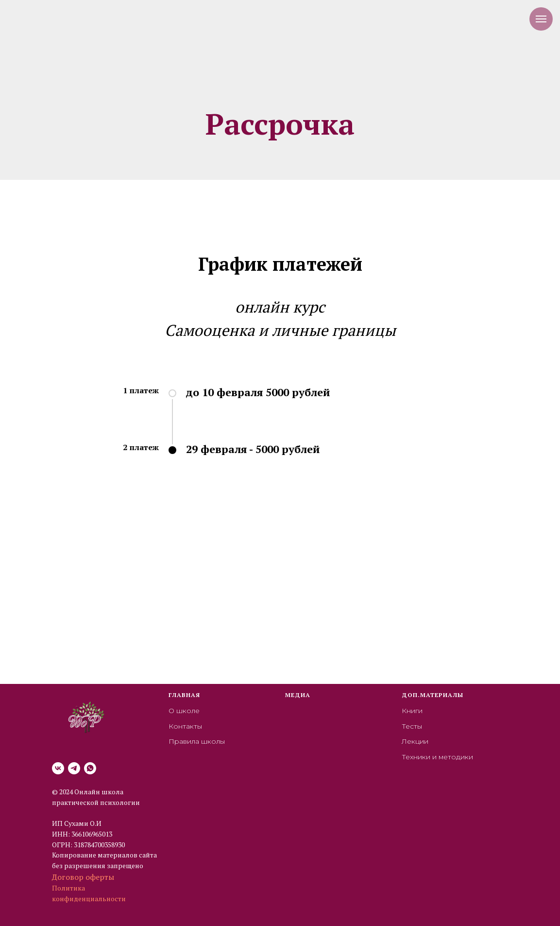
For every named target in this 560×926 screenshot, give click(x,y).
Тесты (412, 726)
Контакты (185, 726)
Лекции (415, 741)
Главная (184, 695)
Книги (412, 711)
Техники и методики (437, 757)
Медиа (298, 695)
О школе (184, 711)
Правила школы (197, 741)
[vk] (58, 768)
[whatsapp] (90, 768)
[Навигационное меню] (541, 19)
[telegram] (74, 768)
